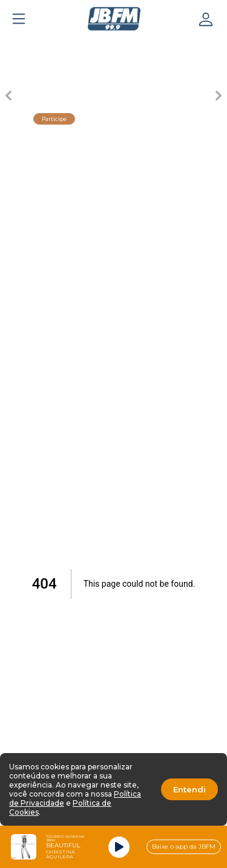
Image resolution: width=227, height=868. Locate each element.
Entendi (189, 789)
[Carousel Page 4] (133, 46)
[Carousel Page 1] (19, 46)
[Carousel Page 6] (209, 46)
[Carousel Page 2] (57, 46)
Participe (54, 119)
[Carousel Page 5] (170, 46)
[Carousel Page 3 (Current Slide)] (95, 46)
